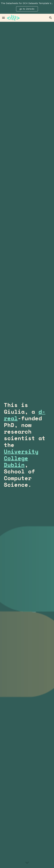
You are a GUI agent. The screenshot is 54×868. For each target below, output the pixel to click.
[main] (27, 445)
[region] (27, 7)
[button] (3, 18)
